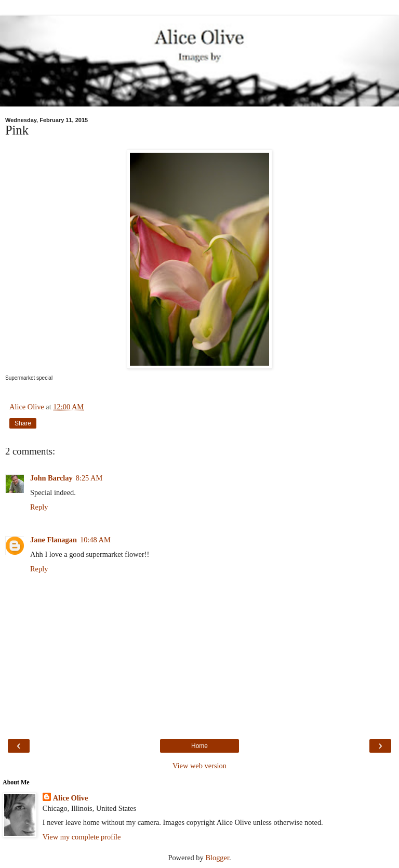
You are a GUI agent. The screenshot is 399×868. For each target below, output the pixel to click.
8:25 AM (89, 478)
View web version (199, 766)
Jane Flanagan (54, 540)
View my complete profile (82, 837)
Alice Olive (71, 798)
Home (199, 746)
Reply (39, 507)
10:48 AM (95, 540)
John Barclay (51, 478)
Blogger (217, 858)
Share (23, 423)
